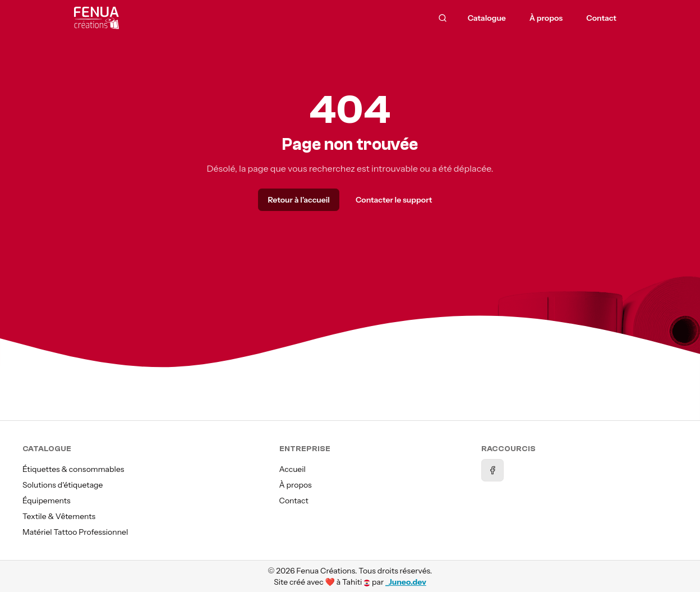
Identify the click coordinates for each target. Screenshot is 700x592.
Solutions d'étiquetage (63, 485)
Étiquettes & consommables (73, 469)
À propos (296, 485)
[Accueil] (163, 18)
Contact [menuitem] (601, 18)
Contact (294, 501)
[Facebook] (492, 470)
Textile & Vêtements (59, 516)
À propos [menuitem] (546, 18)
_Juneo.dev (406, 582)
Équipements (47, 501)
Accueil (293, 469)
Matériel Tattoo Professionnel (75, 532)
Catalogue (487, 18)
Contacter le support (394, 200)
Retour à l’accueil (298, 200)
